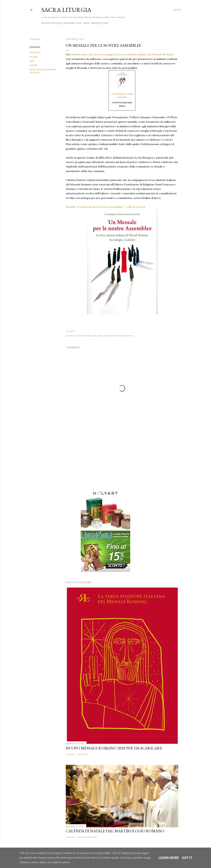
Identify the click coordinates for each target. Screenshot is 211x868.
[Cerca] (177, 10)
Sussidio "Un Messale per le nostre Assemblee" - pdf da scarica (105, 207)
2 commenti (83, 754)
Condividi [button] (35, 39)
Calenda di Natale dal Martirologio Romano (115, 831)
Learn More (169, 858)
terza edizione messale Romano (119, 336)
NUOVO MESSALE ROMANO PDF (61, 23)
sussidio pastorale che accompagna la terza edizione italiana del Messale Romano (122, 54)
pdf (31, 61)
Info (86, 23)
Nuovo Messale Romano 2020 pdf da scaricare (114, 748)
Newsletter (100, 23)
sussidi (33, 65)
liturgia (33, 57)
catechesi (35, 52)
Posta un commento (87, 837)
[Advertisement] (122, 457)
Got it (187, 858)
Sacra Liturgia (66, 10)
